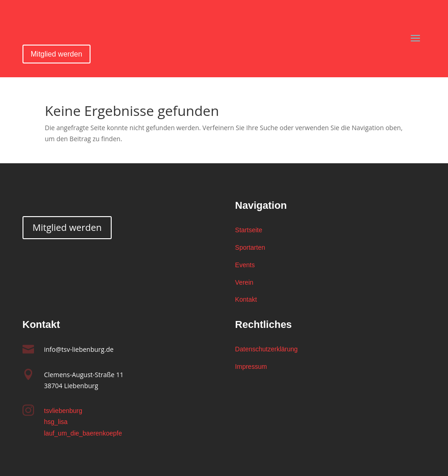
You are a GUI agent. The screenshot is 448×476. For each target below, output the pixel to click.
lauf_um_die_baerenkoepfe (83, 433)
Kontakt (246, 299)
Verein (244, 282)
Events (245, 265)
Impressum (251, 367)
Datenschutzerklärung (267, 349)
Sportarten (250, 247)
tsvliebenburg (63, 411)
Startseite (249, 230)
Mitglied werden (57, 54)
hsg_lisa (56, 422)
